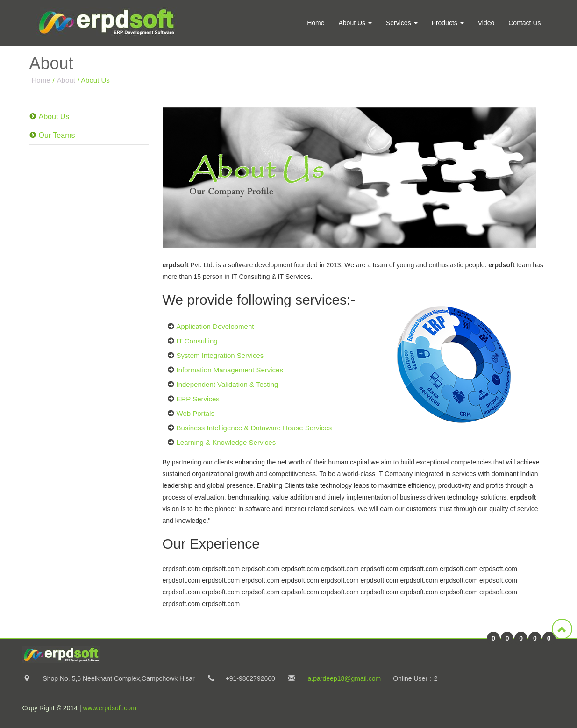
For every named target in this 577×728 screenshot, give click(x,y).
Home (316, 23)
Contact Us (524, 23)
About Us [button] (355, 23)
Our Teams (57, 135)
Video (486, 23)
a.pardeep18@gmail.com (345, 678)
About (66, 80)
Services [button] (402, 23)
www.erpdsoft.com (109, 708)
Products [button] (448, 23)
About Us (54, 117)
